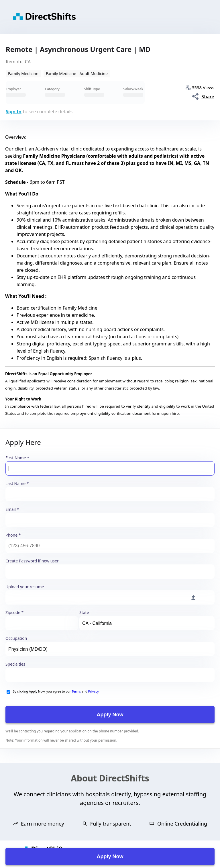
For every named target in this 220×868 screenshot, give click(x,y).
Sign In (14, 112)
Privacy (93, 691)
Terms (76, 691)
